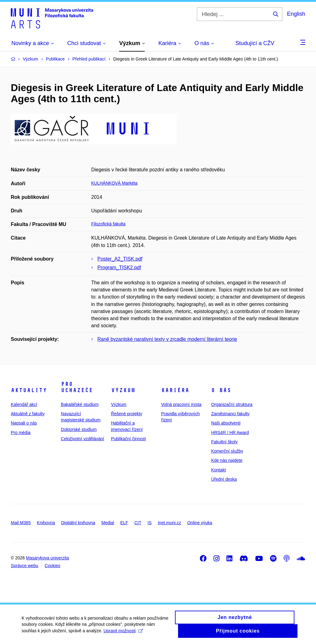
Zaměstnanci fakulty (230, 414)
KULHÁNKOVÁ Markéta (114, 183)
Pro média (21, 433)
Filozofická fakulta (108, 224)
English (296, 14)
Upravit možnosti (123, 634)
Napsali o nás (24, 423)
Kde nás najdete (227, 460)
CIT (138, 523)
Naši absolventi (226, 423)
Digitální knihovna (78, 523)
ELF (124, 523)
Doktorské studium (79, 429)
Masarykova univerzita (47, 558)
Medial (108, 523)
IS (150, 523)
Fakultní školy (224, 442)
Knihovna (46, 523)
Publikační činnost (129, 439)
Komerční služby (227, 451)
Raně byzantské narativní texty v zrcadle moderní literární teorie (167, 339)
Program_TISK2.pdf (119, 268)
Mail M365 (21, 523)
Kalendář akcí (24, 404)
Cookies (53, 566)
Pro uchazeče (77, 387)
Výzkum (123, 390)
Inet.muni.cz (169, 523)
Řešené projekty (127, 414)
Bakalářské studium (80, 404)
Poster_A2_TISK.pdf (120, 259)
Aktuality (29, 390)
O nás (221, 390)
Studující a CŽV (255, 43)
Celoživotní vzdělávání (82, 439)
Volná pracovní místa (181, 404)
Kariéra (175, 390)
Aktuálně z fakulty (28, 414)
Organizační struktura (232, 404)
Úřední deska (224, 479)
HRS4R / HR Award (230, 433)
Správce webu (25, 566)
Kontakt (218, 470)
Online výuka (200, 523)
